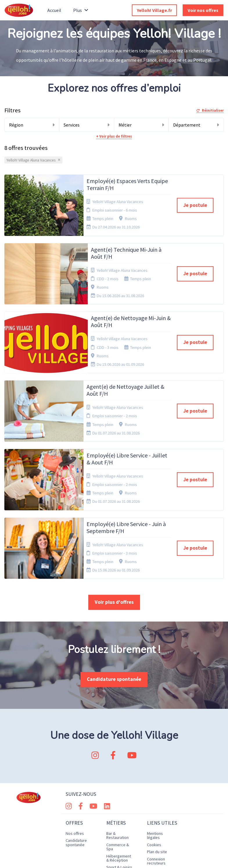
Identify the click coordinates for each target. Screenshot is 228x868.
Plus (81, 10)
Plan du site (157, 766)
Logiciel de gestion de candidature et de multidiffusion (114, 857)
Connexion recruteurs (156, 775)
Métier (141, 125)
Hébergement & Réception (119, 772)
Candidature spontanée (114, 593)
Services (87, 125)
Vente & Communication (120, 802)
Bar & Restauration (117, 750)
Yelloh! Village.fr (154, 10)
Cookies (154, 759)
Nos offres (75, 748)
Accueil (54, 10)
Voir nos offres (203, 10)
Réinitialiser (210, 111)
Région (32, 125)
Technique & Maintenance (117, 791)
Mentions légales (155, 750)
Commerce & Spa (118, 761)
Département (196, 125)
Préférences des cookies (158, 786)
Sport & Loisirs (119, 781)
